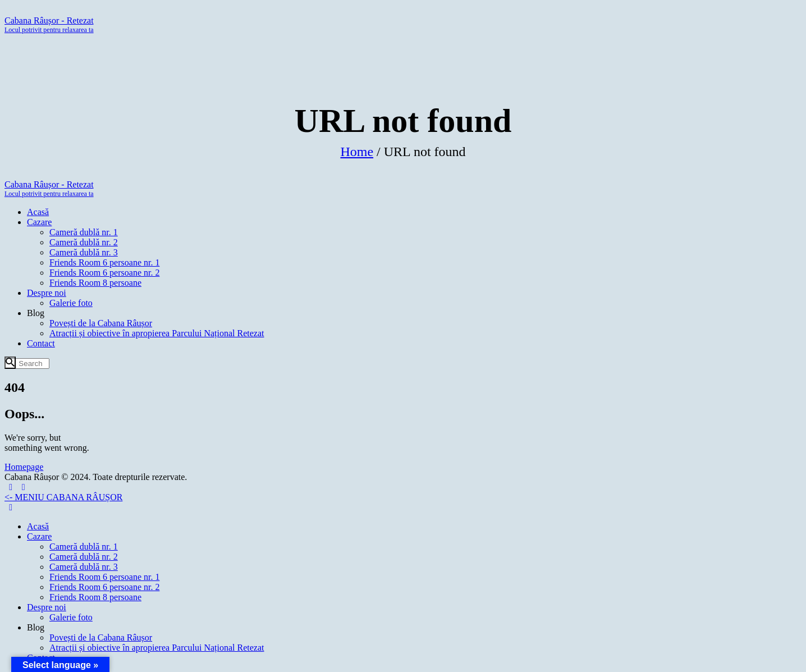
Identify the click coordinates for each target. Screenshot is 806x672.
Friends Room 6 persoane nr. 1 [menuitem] (104, 577)
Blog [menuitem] (36, 627)
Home (357, 152)
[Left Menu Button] (17, 487)
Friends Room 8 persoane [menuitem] (95, 597)
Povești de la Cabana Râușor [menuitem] (101, 637)
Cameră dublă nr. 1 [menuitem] (84, 547)
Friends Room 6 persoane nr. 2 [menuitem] (104, 587)
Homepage (24, 467)
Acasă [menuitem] (38, 526)
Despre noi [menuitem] (47, 607)
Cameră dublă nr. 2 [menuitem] (84, 557)
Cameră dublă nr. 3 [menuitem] (84, 567)
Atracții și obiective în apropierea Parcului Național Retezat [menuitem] (157, 648)
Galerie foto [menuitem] (71, 617)
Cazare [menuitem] (39, 536)
